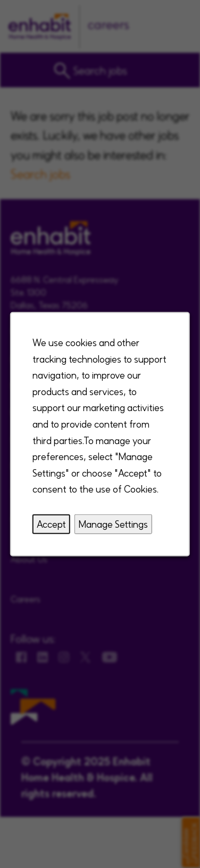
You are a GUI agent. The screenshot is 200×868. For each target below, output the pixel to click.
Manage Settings (113, 524)
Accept (51, 524)
